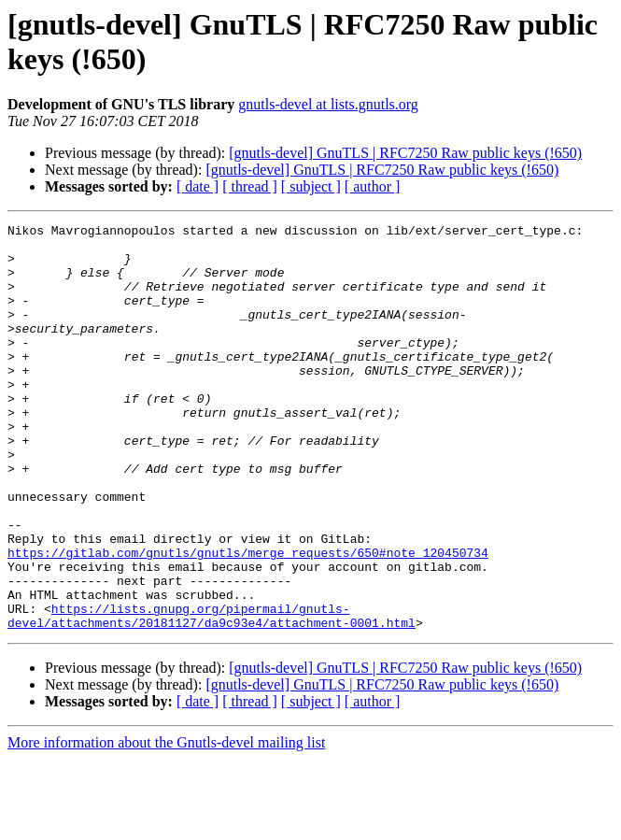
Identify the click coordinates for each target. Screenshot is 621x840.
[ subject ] (311, 186)
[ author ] (373, 186)
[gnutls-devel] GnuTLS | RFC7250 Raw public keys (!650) (405, 153)
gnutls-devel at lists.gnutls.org (328, 104)
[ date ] (198, 186)
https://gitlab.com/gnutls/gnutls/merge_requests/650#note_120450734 (248, 619)
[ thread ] (250, 186)
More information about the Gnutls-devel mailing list (166, 824)
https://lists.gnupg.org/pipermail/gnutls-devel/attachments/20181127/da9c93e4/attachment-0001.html (212, 695)
